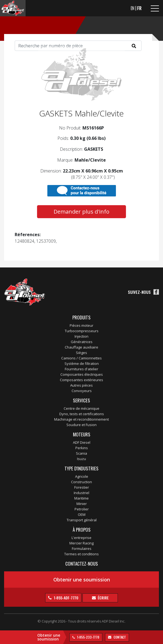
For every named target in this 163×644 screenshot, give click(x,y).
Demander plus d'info (81, 212)
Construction (81, 482)
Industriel (81, 493)
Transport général (82, 520)
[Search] (78, 46)
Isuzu (81, 459)
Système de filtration (82, 363)
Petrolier (82, 509)
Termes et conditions (81, 554)
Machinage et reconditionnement (81, 419)
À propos (82, 530)
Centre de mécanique (81, 408)
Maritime (81, 498)
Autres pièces (81, 385)
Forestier (82, 487)
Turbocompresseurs (82, 331)
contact (119, 637)
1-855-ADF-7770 (66, 598)
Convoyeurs (82, 391)
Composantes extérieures (81, 380)
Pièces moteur (81, 325)
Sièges (81, 353)
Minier (82, 504)
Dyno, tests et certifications (82, 414)
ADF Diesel (82, 442)
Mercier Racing (81, 543)
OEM (82, 514)
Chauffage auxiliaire (81, 347)
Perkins (82, 448)
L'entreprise (81, 538)
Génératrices (82, 342)
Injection (81, 336)
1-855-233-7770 (88, 637)
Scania (81, 453)
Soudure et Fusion (81, 425)
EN (133, 8)
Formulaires (82, 549)
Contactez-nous (82, 564)
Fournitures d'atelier (81, 369)
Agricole (82, 476)
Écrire (103, 598)
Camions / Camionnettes (81, 358)
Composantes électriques (82, 374)
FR (139, 8)
